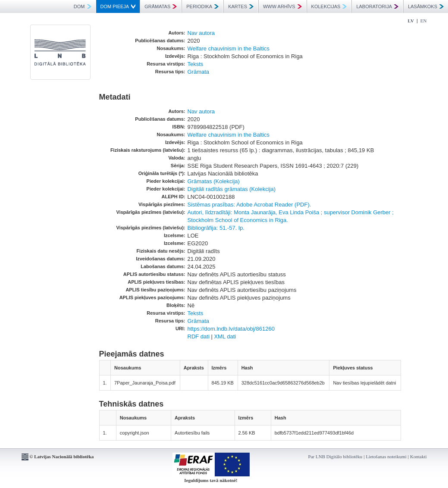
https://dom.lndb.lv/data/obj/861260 (231, 329)
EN (424, 21)
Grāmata (199, 72)
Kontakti (418, 457)
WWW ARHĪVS (282, 6)
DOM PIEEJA (118, 6)
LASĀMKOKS (426, 6)
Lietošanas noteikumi (386, 457)
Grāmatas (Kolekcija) (214, 181)
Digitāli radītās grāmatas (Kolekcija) (232, 189)
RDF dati (199, 336)
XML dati (225, 336)
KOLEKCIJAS (329, 6)
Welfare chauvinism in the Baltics (229, 48)
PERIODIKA (202, 6)
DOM (83, 6)
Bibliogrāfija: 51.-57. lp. (216, 228)
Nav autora (201, 33)
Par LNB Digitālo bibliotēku (335, 457)
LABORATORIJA (377, 6)
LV (411, 21)
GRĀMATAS (161, 6)
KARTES (241, 6)
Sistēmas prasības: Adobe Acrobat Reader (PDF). (249, 205)
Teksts (196, 64)
